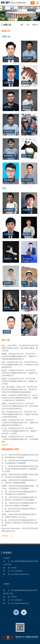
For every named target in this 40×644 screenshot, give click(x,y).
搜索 (33, 3)
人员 (27, 25)
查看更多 (5, 445)
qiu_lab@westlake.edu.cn (20, 574)
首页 (22, 25)
